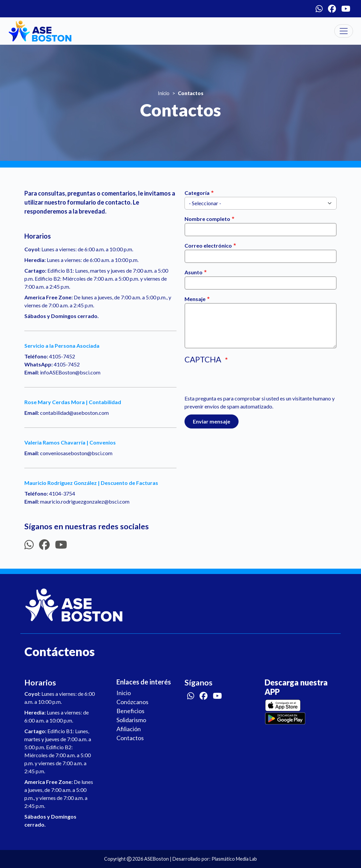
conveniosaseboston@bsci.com (76, 453)
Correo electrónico (208, 245)
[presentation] (235, 381)
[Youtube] (346, 9)
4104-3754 (62, 493)
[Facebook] (332, 9)
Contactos (130, 738)
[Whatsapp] (319, 9)
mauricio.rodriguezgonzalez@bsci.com (85, 501)
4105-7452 (62, 356)
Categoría (197, 193)
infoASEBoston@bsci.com (70, 372)
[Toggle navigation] (344, 31)
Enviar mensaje (212, 421)
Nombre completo (207, 219)
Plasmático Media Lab (234, 859)
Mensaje (195, 299)
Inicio (164, 93)
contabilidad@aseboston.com (74, 413)
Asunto (194, 272)
